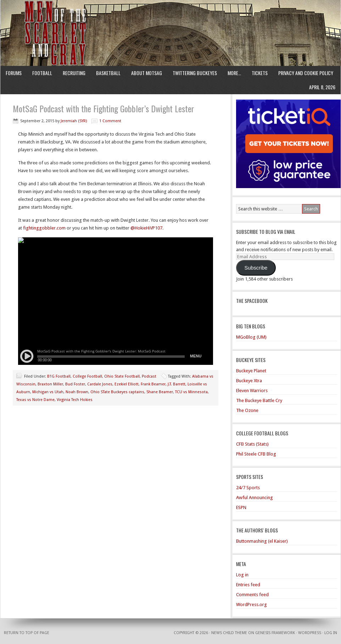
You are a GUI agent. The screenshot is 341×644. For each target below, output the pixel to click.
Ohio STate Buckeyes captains (117, 392)
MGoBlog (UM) (251, 337)
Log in (242, 575)
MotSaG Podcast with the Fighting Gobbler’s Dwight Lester (104, 108)
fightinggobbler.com (44, 228)
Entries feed (248, 585)
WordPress (310, 633)
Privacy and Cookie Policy (306, 73)
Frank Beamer (153, 384)
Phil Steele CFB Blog (256, 454)
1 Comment (110, 121)
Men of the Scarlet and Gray (170, 19)
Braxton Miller (50, 384)
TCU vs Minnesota (191, 392)
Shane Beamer (160, 392)
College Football (87, 376)
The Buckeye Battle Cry (259, 400)
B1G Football (59, 376)
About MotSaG (147, 73)
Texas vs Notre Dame (35, 400)
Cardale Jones (100, 384)
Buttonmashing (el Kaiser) (262, 541)
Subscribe (256, 268)
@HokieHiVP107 (146, 228)
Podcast (149, 376)
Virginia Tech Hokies (75, 400)
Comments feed (252, 595)
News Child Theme (229, 633)
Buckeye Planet (251, 371)
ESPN (241, 507)
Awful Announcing (255, 498)
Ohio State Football (122, 376)
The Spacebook (252, 301)
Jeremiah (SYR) (74, 121)
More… (234, 73)
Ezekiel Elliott (127, 384)
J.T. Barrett (177, 384)
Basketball (108, 73)
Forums (14, 73)
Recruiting (74, 73)
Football (42, 73)
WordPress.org (251, 605)
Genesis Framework (275, 633)
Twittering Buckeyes (195, 73)
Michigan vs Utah (48, 392)
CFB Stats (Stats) (252, 444)
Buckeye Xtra (249, 381)
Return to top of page (27, 633)
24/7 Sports (248, 488)
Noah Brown (77, 392)
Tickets (260, 73)
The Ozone (247, 410)
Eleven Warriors (252, 391)
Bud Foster (75, 384)
